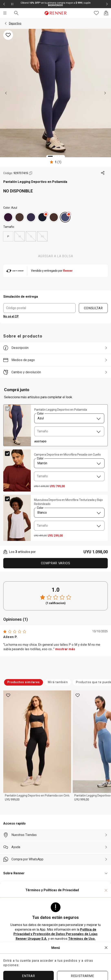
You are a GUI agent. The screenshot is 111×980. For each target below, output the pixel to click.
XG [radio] (42, 236)
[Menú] (5, 13)
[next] (105, 93)
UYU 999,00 (12, 800)
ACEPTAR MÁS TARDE (55, 965)
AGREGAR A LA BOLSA (56, 256)
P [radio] (8, 236)
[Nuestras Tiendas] (55, 835)
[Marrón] (20, 217)
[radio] (8, 217)
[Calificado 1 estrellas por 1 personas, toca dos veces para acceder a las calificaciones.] (55, 162)
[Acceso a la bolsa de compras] (106, 13)
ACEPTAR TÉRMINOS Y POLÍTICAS (56, 951)
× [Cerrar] (106, 890)
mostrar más (65, 649)
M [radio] (20, 236)
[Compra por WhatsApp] (55, 859)
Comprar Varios (56, 563)
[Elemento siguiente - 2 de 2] (107, 4)
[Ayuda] (55, 847)
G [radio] (31, 236)
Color (40, 414)
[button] (6, 23)
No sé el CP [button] (11, 316)
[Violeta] (8, 217)
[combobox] (69, 418)
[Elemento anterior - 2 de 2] (4, 4)
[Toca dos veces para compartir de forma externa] (103, 173)
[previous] (6, 93)
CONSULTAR (93, 308)
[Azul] (42, 217)
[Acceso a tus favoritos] (96, 13)
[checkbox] (8, 409)
